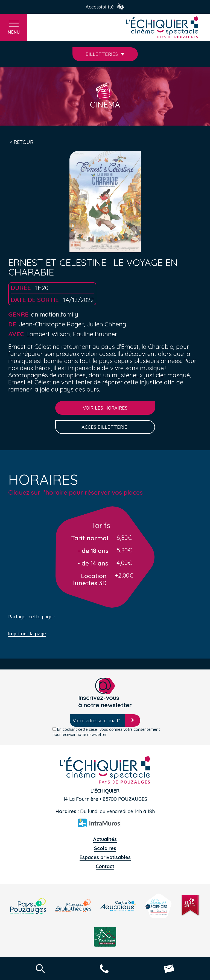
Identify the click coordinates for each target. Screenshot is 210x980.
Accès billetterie (105, 427)
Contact (105, 866)
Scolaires (105, 848)
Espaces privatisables (105, 857)
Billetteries (105, 54)
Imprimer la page (27, 634)
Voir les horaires (105, 408)
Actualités (105, 839)
